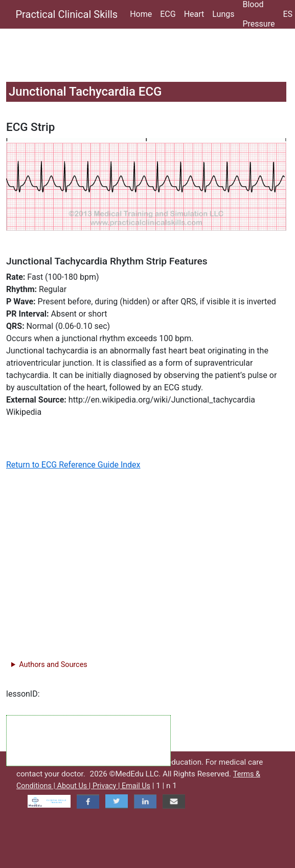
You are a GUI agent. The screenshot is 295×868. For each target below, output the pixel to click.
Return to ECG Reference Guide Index (73, 465)
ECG (168, 14)
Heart (194, 14)
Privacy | (107, 786)
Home (141, 14)
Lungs (223, 14)
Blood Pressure (258, 14)
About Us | (75, 786)
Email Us (136, 786)
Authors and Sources (53, 665)
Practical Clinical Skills (67, 14)
